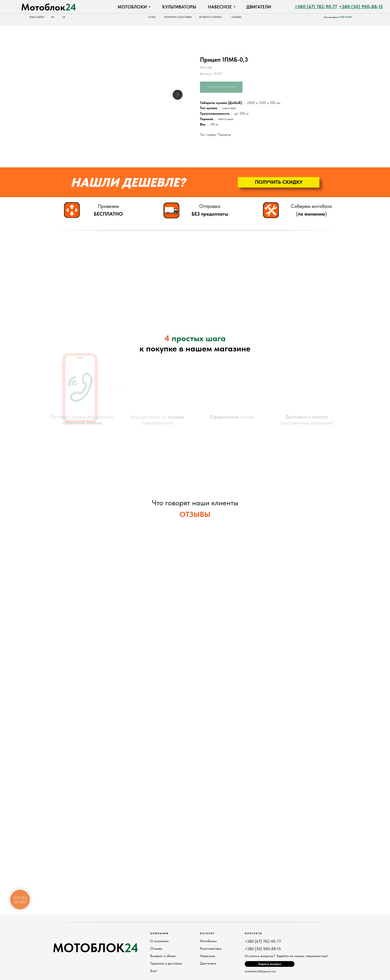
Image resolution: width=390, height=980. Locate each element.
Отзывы (156, 948)
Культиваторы (211, 948)
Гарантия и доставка (166, 963)
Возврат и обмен (163, 956)
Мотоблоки (208, 941)
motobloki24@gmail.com (260, 971)
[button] (279, 182)
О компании (159, 941)
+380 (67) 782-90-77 (263, 941)
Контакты (253, 933)
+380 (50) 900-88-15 (263, 949)
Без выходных (338, 17)
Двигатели (208, 963)
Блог (154, 971)
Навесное (207, 956)
